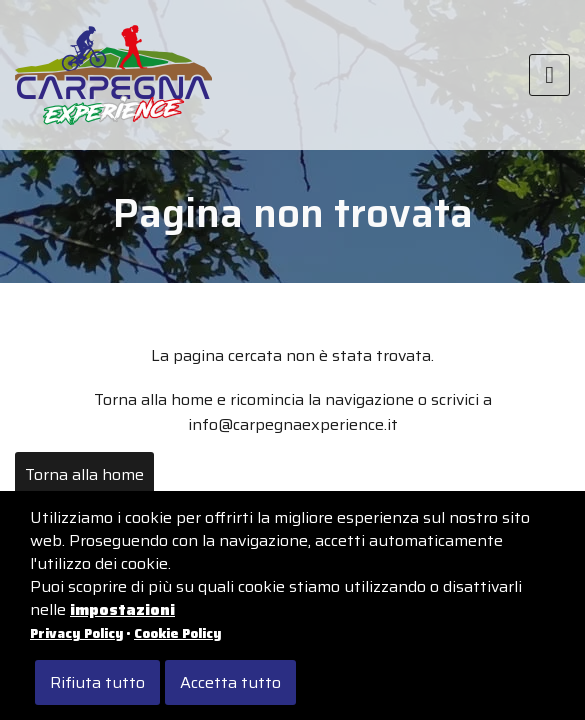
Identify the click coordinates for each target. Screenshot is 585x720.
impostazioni (122, 609)
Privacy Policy (76, 633)
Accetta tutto (230, 682)
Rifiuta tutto (97, 682)
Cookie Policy (177, 633)
